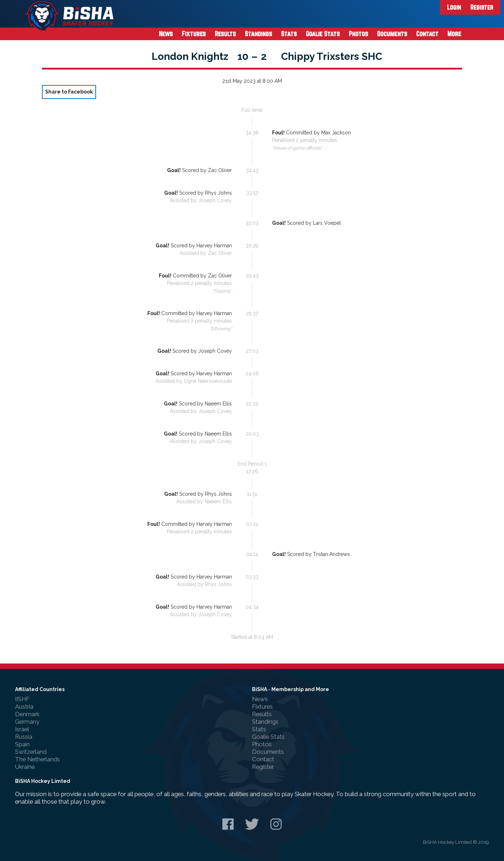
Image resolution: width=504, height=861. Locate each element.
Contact (427, 34)
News (166, 34)
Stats (289, 34)
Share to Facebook (69, 92)
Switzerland (31, 752)
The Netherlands (37, 759)
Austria (24, 707)
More (454, 34)
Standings (258, 34)
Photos (358, 34)
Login (454, 7)
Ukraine (25, 767)
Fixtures (194, 34)
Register (482, 7)
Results (225, 34)
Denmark (27, 714)
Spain (22, 744)
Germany (27, 722)
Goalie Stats (323, 34)
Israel (22, 729)
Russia (24, 737)
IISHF (22, 699)
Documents (392, 34)
